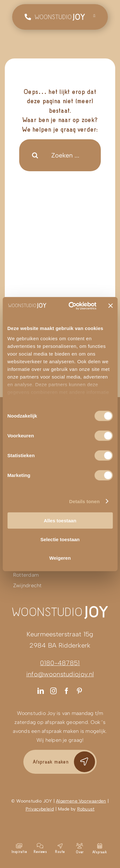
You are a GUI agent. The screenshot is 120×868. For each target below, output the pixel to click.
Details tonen (84, 501)
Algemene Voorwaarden (81, 801)
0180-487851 (60, 663)
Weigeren (60, 558)
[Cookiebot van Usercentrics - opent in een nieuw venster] (72, 306)
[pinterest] (79, 691)
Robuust (86, 809)
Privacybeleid (40, 809)
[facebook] (67, 691)
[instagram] (53, 691)
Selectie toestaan (60, 539)
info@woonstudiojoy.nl (60, 674)
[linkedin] (41, 691)
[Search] (35, 155)
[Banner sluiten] (110, 306)
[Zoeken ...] (60, 155)
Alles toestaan (60, 521)
